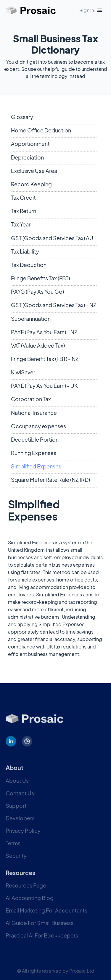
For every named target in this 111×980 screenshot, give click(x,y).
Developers (20, 823)
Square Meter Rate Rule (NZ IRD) (50, 480)
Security (16, 860)
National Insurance (34, 413)
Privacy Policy (23, 835)
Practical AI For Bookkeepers (42, 940)
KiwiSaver (23, 372)
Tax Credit (23, 197)
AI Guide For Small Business (40, 927)
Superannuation (31, 319)
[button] (100, 10)
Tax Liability (25, 251)
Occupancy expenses (38, 426)
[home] (31, 10)
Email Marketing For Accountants (46, 915)
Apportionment (30, 144)
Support (16, 810)
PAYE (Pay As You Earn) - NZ (44, 332)
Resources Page (26, 890)
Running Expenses (34, 453)
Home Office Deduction (41, 130)
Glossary (22, 117)
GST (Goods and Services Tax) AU (52, 238)
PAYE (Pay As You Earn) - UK (44, 386)
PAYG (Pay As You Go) (37, 292)
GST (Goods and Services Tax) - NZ (54, 305)
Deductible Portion (35, 439)
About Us (17, 785)
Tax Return (24, 211)
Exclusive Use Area (34, 171)
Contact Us (20, 798)
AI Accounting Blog (30, 902)
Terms (13, 848)
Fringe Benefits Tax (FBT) (40, 278)
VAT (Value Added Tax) (38, 345)
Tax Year (21, 224)
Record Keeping (31, 184)
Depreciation (27, 157)
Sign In (87, 10)
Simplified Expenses (36, 466)
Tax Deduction (29, 265)
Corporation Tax (31, 399)
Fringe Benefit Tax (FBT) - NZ (45, 359)
